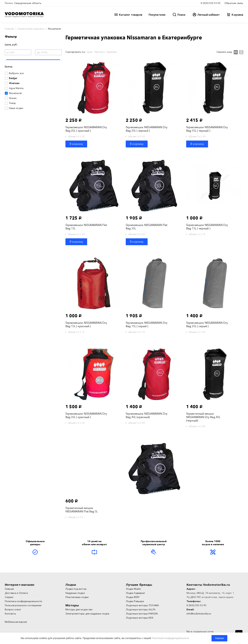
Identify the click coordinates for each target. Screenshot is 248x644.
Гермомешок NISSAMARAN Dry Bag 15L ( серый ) (147, 324)
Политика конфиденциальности (23, 601)
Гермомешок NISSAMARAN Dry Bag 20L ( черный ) (147, 129)
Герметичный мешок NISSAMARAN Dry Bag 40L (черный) (203, 417)
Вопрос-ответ (13, 609)
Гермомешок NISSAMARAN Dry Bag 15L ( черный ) (207, 227)
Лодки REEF (133, 597)
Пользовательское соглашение (23, 605)
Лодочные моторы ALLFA (141, 609)
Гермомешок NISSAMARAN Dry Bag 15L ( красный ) (86, 324)
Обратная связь (234, 3)
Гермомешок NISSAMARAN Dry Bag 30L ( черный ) (207, 129)
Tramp (12, 103)
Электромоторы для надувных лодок (87, 614)
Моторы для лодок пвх (79, 609)
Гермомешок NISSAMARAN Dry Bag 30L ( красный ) (86, 415)
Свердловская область (28, 3)
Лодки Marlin (133, 589)
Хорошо (219, 638)
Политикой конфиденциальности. (171, 638)
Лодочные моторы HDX (140, 618)
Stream (13, 98)
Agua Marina (16, 88)
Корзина (237, 15)
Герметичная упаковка (31, 29)
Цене (90, 52)
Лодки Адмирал (135, 593)
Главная (9, 29)
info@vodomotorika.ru (199, 614)
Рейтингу (100, 52)
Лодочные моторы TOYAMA (142, 605)
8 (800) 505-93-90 (210, 3)
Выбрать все (16, 73)
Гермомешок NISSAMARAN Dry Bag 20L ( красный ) (86, 129)
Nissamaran (15, 93)
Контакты (10, 614)
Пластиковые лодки (77, 597)
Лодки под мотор (76, 589)
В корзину (76, 144)
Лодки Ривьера (135, 601)
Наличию (112, 52)
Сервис (9, 597)
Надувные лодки (75, 593)
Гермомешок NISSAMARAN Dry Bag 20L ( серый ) (207, 324)
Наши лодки (16, 108)
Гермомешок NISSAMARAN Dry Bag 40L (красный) (147, 415)
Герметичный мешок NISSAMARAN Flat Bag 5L (82, 510)
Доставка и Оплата (16, 593)
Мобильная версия (16, 622)
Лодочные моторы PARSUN (142, 614)
